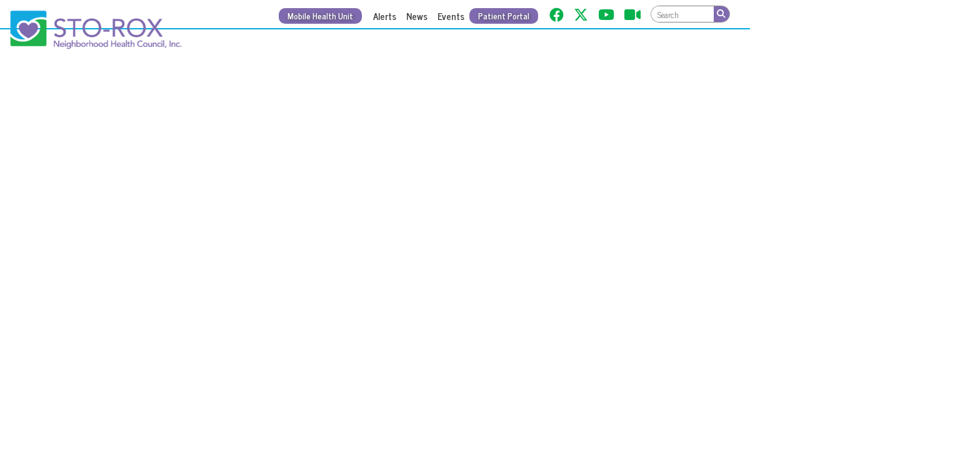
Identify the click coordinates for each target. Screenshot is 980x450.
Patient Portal (504, 16)
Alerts (385, 16)
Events (451, 16)
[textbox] (682, 14)
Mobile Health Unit (320, 16)
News (417, 16)
